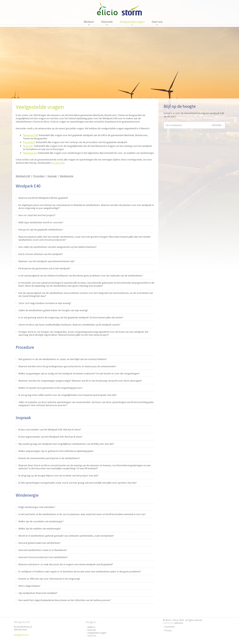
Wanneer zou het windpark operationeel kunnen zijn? (47, 261)
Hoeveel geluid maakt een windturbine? (40, 543)
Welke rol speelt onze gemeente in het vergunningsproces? (51, 388)
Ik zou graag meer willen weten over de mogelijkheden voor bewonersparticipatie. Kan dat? (68, 395)
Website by (168, 623)
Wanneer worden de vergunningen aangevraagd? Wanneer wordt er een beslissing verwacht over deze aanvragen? (80, 381)
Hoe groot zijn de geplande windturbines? (41, 230)
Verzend (217, 125)
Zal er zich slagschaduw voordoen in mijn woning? (45, 303)
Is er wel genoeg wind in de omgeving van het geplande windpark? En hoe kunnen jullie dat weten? (71, 317)
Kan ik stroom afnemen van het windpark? (41, 254)
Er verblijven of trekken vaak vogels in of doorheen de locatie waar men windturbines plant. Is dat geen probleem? (80, 571)
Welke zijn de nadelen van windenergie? (40, 529)
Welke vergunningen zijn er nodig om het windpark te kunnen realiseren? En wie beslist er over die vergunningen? (79, 373)
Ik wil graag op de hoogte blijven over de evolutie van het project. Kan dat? (58, 476)
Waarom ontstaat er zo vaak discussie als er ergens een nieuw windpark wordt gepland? (66, 564)
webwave (178, 623)
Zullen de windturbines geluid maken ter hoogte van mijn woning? (53, 310)
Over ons (157, 22)
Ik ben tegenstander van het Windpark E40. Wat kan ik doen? (50, 437)
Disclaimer (170, 627)
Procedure (29, 142)
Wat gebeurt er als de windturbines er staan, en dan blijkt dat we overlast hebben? (63, 359)
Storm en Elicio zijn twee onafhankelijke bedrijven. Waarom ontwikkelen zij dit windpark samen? (69, 325)
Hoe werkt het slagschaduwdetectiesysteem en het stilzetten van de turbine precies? (65, 600)
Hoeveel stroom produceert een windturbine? (43, 557)
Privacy (168, 630)
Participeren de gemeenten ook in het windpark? (44, 268)
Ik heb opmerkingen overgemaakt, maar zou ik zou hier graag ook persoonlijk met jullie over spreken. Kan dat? (78, 483)
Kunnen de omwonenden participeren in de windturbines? (49, 458)
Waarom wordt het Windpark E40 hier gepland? (43, 198)
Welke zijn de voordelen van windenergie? (41, 521)
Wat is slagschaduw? (29, 586)
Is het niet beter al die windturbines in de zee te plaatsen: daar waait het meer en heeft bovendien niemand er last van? (82, 514)
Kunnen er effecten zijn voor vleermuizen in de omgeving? (49, 579)
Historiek (107, 22)
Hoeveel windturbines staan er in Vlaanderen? (43, 550)
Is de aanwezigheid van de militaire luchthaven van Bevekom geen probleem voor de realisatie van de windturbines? (81, 276)
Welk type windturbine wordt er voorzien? (41, 222)
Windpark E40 (31, 135)
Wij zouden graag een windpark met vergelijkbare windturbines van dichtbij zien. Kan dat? (66, 444)
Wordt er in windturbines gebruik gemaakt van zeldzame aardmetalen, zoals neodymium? (66, 536)
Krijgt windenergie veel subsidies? (37, 507)
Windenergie (30, 153)
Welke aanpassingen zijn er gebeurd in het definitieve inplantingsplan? (56, 451)
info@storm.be (21, 635)
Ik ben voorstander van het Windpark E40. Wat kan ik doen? (50, 430)
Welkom (89, 22)
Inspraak (28, 146)
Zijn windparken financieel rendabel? (38, 593)
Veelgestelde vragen (132, 22)
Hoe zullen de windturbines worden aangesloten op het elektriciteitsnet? (58, 247)
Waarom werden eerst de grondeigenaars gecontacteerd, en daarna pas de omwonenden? (67, 366)
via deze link (58, 163)
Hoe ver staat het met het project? (37, 215)
